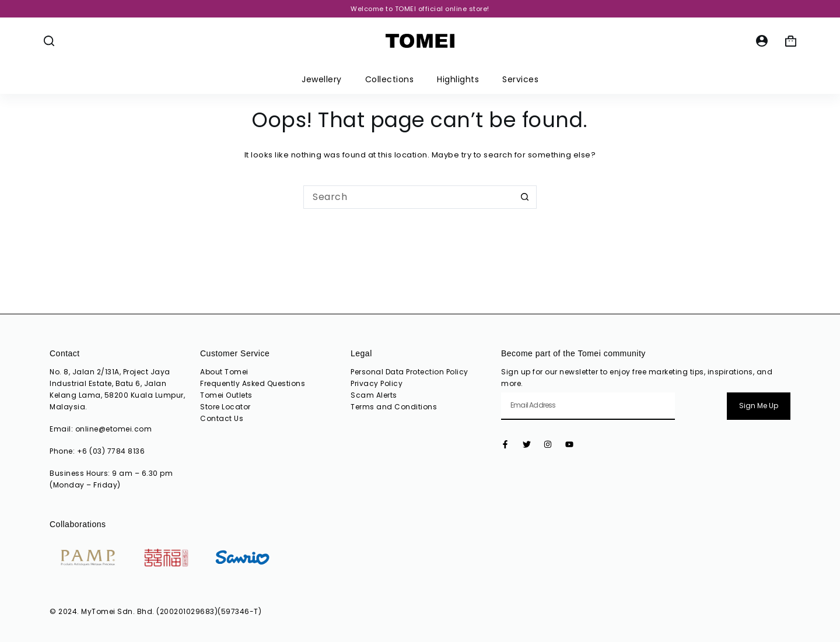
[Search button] (525, 197)
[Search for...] (408, 197)
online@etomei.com (114, 429)
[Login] (762, 41)
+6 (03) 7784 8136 (111, 451)
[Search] (49, 41)
